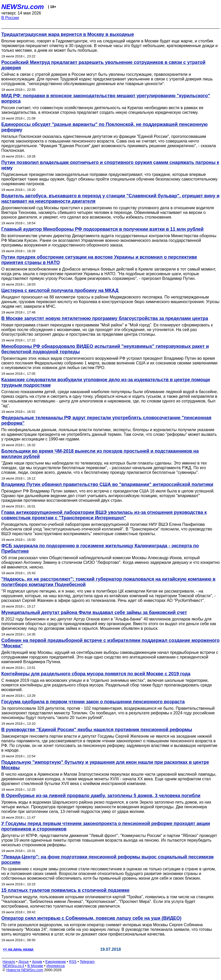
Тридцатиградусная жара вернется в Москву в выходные (68, 34)
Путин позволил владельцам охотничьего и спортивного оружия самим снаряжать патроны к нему (110, 165)
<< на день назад (18, 949)
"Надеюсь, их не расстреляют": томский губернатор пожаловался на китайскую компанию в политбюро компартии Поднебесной (108, 582)
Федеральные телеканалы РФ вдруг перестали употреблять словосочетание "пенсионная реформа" (106, 420)
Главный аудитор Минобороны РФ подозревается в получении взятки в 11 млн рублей (102, 229)
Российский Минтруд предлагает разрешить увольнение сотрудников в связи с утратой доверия (103, 65)
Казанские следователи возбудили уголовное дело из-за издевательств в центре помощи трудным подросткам (106, 382)
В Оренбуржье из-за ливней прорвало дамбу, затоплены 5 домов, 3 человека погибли (101, 796)
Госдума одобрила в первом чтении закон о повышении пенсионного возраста (93, 702)
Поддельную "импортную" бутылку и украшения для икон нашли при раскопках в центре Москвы (105, 765)
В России (10, 18)
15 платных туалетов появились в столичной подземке (65, 890)
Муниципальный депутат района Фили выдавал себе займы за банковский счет (94, 612)
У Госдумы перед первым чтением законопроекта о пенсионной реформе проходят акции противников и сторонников (106, 826)
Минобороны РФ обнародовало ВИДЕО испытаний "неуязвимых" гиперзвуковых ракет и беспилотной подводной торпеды (105, 349)
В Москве (35, 966)
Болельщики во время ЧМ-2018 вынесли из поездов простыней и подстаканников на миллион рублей (100, 454)
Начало (9, 962)
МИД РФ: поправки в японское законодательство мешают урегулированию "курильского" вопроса (106, 98)
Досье (24, 962)
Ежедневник (56, 962)
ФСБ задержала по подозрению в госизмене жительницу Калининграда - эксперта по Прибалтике (100, 548)
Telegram (87, 962)
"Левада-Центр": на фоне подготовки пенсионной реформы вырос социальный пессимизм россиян (108, 860)
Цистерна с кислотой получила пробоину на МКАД (60, 290)
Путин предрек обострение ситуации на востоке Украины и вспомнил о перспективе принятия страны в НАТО (99, 260)
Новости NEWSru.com (25, 970)
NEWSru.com (23, 7)
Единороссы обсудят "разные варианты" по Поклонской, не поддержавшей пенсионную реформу (104, 127)
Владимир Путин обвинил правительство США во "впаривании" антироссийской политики (107, 484)
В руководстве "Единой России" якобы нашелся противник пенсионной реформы (97, 730)
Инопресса (56, 966)
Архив (37, 962)
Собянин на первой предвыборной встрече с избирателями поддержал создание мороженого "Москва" (110, 643)
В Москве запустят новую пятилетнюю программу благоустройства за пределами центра (105, 318)
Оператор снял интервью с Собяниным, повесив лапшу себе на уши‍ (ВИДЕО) (91, 918)
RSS (73, 962)
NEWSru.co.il (13, 966)
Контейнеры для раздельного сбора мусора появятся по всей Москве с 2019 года (96, 674)
